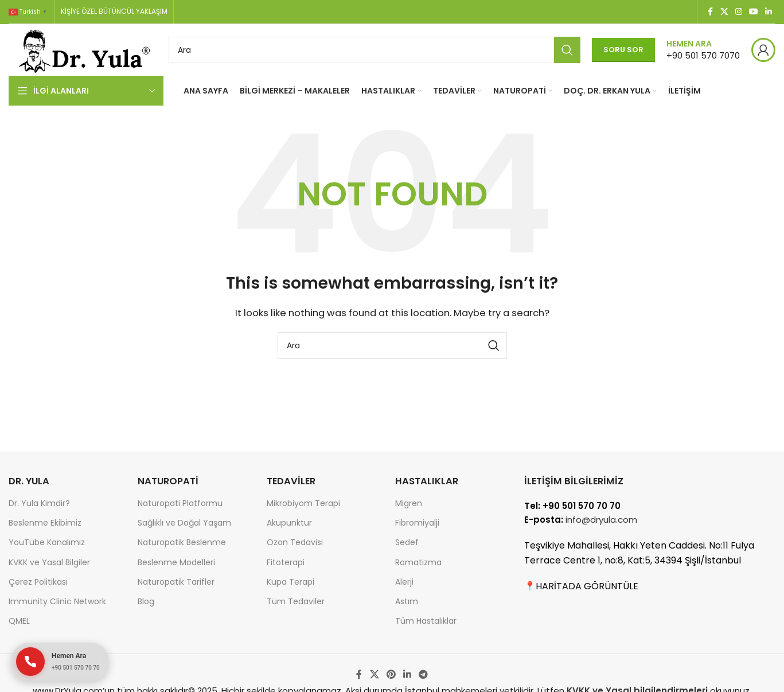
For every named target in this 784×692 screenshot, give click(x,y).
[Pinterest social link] (391, 674)
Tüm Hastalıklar (426, 621)
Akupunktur (289, 523)
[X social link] (724, 12)
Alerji (404, 582)
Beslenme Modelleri (176, 562)
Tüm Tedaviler (296, 601)
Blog (146, 601)
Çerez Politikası (38, 582)
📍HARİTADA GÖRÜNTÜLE (581, 586)
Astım (407, 601)
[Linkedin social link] (769, 12)
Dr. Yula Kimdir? (39, 503)
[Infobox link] (703, 50)
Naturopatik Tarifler (176, 582)
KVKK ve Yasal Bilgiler (49, 562)
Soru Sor (623, 50)
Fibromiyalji (417, 523)
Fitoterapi (286, 562)
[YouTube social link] (754, 12)
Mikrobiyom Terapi (303, 503)
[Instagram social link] (739, 12)
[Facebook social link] (710, 12)
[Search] (375, 50)
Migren (409, 503)
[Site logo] (83, 49)
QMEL (19, 621)
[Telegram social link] (424, 674)
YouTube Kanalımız (47, 542)
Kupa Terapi (290, 582)
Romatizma (418, 562)
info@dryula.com (601, 520)
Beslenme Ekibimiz (45, 523)
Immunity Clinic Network (57, 601)
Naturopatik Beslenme (182, 542)
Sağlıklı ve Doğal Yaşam (184, 523)
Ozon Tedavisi (295, 542)
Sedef (407, 542)
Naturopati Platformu (180, 503)
